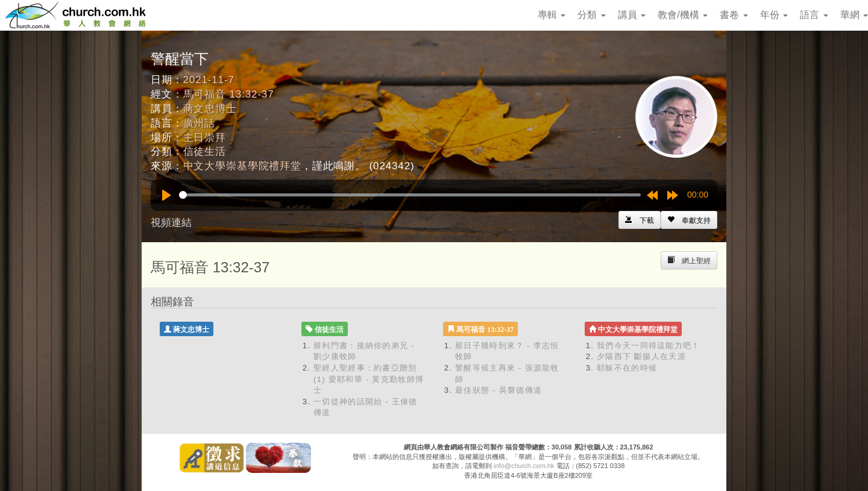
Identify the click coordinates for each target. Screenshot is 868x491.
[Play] (166, 195)
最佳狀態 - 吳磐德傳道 (498, 390)
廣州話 (200, 123)
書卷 (734, 15)
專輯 (552, 15)
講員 (632, 15)
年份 (774, 15)
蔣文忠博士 (210, 109)
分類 (591, 15)
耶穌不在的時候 (627, 368)
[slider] (410, 195)
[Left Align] (689, 220)
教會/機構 (683, 15)
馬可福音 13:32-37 (229, 94)
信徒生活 (205, 152)
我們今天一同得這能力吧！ (649, 346)
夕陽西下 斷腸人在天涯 (641, 356)
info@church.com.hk (524, 466)
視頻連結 (171, 223)
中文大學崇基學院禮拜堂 (242, 166)
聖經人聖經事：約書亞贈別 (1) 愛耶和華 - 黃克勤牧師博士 (369, 379)
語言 (814, 15)
